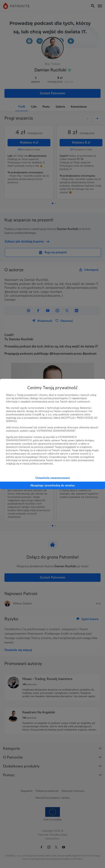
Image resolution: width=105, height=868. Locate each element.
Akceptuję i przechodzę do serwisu (52, 485)
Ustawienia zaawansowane (52, 478)
